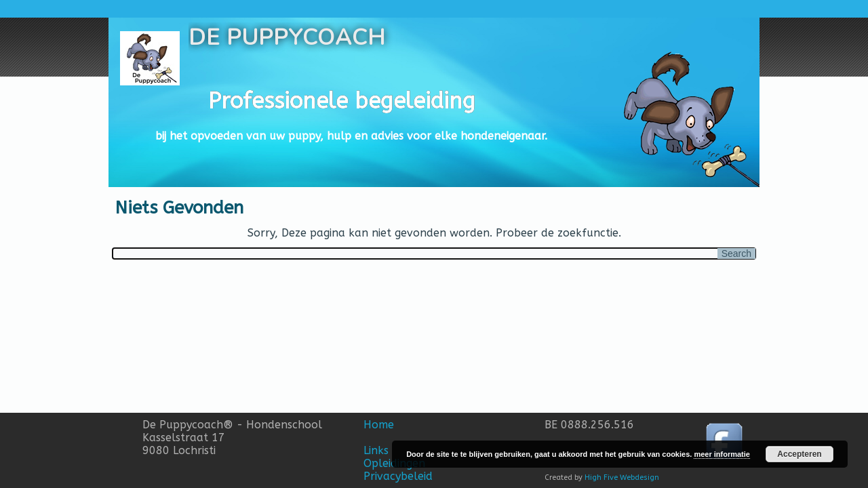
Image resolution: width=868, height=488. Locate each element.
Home (379, 425)
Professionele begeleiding (342, 101)
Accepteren (799, 454)
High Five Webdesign (622, 477)
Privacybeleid (398, 476)
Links (376, 450)
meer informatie (722, 454)
